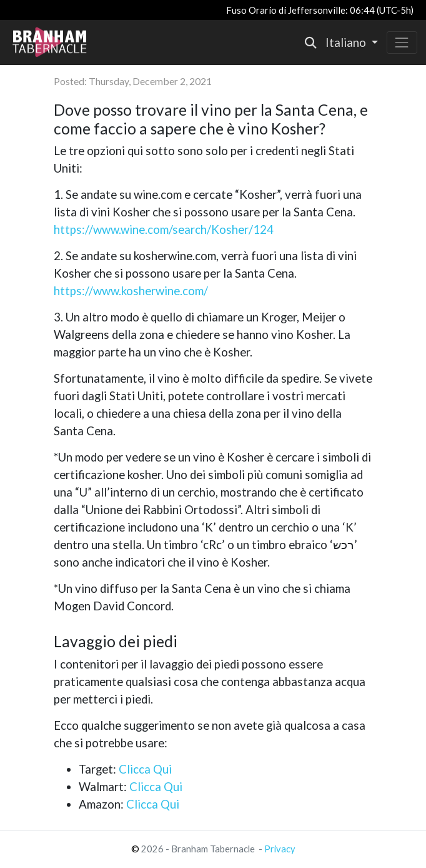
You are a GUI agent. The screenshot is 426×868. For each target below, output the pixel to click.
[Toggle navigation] (402, 42)
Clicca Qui (145, 769)
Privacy (280, 849)
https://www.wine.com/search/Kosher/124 (164, 230)
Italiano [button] (347, 43)
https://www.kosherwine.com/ (131, 291)
